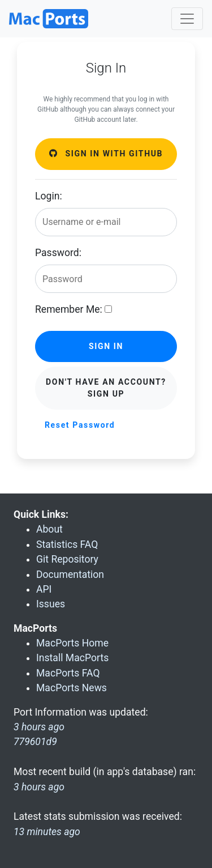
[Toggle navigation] (187, 19)
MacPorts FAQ (68, 673)
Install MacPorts (72, 658)
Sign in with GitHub (106, 154)
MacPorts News (72, 688)
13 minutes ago (47, 832)
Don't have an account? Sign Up (106, 388)
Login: (49, 196)
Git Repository (67, 559)
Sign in (106, 346)
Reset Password (80, 425)
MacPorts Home (72, 643)
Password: (58, 253)
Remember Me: (69, 309)
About (49, 529)
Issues (51, 604)
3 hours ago (39, 787)
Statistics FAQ (67, 544)
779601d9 (35, 742)
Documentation (70, 575)
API (44, 589)
